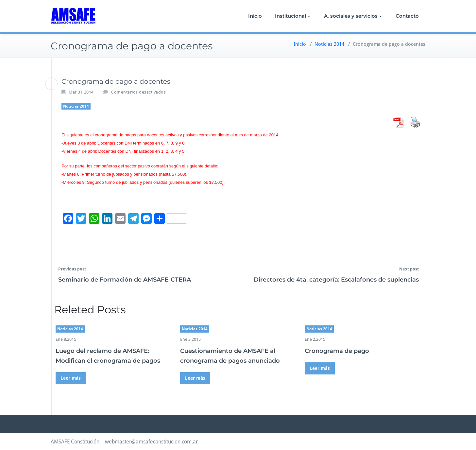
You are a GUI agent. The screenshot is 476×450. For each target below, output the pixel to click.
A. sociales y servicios (353, 16)
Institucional (293, 16)
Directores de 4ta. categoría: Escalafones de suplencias (336, 280)
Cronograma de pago (337, 351)
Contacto (407, 16)
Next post (409, 269)
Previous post (72, 269)
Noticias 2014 (329, 44)
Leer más (71, 378)
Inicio (255, 16)
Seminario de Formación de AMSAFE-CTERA (125, 280)
